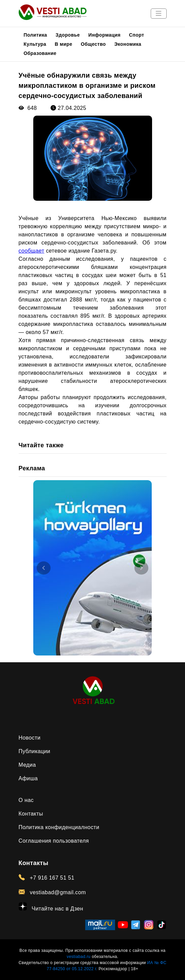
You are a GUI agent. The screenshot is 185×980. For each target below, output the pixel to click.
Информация (104, 35)
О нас (26, 800)
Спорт (136, 35)
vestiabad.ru (79, 957)
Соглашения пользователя (54, 841)
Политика (35, 35)
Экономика (128, 44)
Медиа (27, 765)
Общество (93, 44)
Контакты (31, 814)
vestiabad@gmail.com (52, 892)
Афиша (28, 778)
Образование (40, 53)
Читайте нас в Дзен (51, 907)
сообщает (32, 251)
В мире (63, 44)
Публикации (35, 751)
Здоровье (68, 35)
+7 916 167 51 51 (47, 878)
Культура (35, 44)
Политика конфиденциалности (59, 827)
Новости (30, 738)
